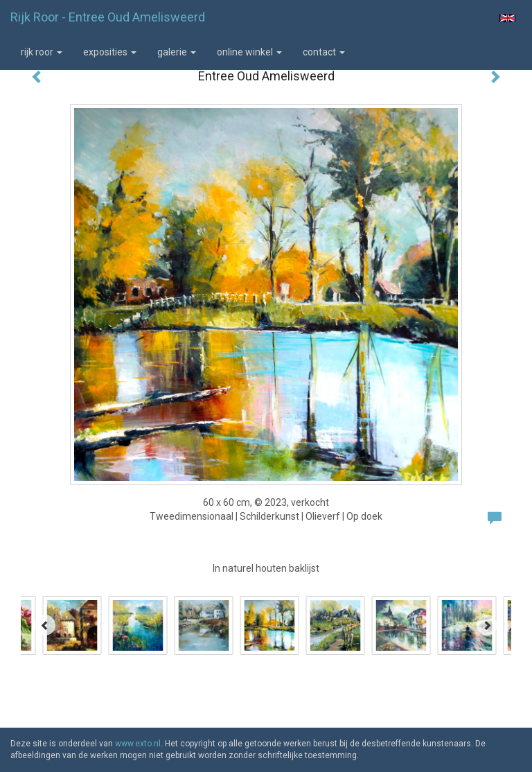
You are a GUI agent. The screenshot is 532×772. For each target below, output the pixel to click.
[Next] (487, 625)
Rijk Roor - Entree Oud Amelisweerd (108, 17)
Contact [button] (324, 52)
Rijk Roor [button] (42, 52)
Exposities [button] (110, 52)
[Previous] (45, 625)
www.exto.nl (138, 744)
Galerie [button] (177, 52)
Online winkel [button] (249, 52)
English (507, 18)
